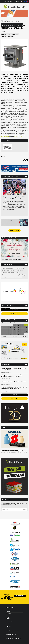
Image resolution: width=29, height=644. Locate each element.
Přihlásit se (17, 1)
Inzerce (9, 25)
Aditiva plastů (19, 271)
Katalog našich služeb (11, 622)
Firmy (6, 25)
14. (11, 330)
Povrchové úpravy (19, 268)
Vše (5, 309)
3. (22, 325)
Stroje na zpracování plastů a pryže (10, 34)
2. (18, 325)
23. (18, 332)
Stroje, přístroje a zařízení (8, 36)
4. (26, 325)
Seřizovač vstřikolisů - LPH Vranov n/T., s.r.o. (13, 382)
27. (7, 334)
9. (18, 327)
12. (3, 330)
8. (14, 327)
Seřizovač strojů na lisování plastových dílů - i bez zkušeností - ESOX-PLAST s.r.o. (14, 388)
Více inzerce (15, 310)
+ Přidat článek (14, 231)
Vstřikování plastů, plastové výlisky (10, 273)
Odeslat (24, 509)
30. (18, 334)
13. (7, 330)
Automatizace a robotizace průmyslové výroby (13, 275)
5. (3, 327)
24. (22, 332)
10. (22, 327)
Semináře (19, 25)
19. (3, 332)
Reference (8, 614)
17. (22, 330)
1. (14, 325)
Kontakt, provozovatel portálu (13, 630)
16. (18, 330)
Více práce (14, 395)
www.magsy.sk (18, 137)
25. (26, 332)
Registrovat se (9, 1)
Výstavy (17, 25)
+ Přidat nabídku (15, 399)
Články (13, 25)
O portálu (8, 611)
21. (11, 332)
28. (11, 334)
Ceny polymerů (11, 25)
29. (14, 334)
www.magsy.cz (5, 137)
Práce (23, 25)
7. (11, 327)
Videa (21, 25)
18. (26, 330)
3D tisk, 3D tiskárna (7, 277)
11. (26, 327)
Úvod (2, 20)
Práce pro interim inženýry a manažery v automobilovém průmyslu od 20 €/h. (12, 376)
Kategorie (4, 25)
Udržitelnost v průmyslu (8, 268)
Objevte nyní (20, 596)
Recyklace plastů (17, 277)
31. (22, 334)
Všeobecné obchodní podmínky (13, 638)
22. (14, 332)
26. (3, 334)
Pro (5, 337)
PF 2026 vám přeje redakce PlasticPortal (11, 259)
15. (14, 330)
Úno (24, 337)
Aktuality (15, 25)
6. (7, 327)
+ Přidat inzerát (14, 314)
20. (7, 332)
